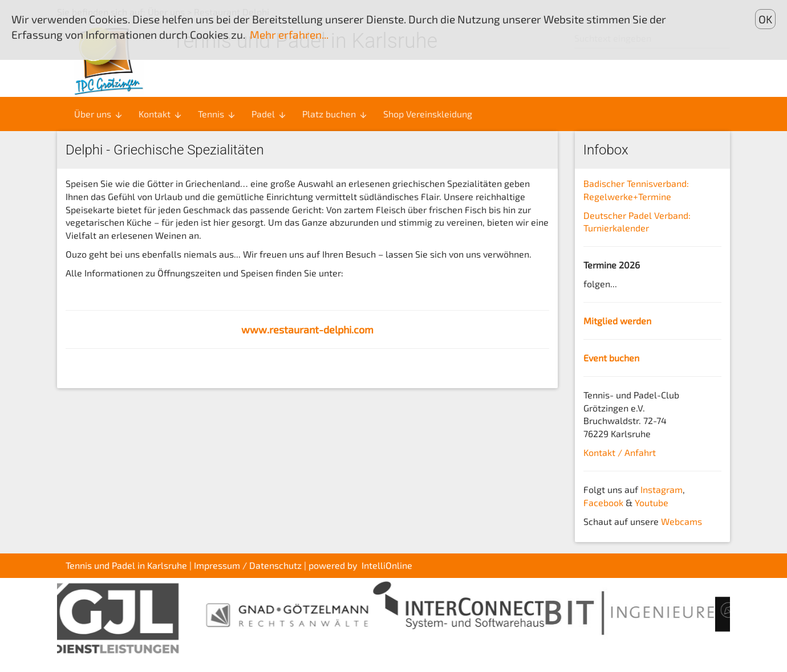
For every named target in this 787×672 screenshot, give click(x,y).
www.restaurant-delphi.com (307, 329)
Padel (269, 114)
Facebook (603, 502)
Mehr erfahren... (289, 34)
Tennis (217, 114)
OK (765, 19)
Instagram (662, 489)
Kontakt (161, 114)
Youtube (652, 502)
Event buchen (611, 358)
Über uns (99, 114)
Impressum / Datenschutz (248, 565)
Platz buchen (335, 114)
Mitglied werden (617, 321)
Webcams (681, 521)
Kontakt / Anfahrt (620, 452)
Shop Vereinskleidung (428, 114)
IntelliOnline (387, 565)
